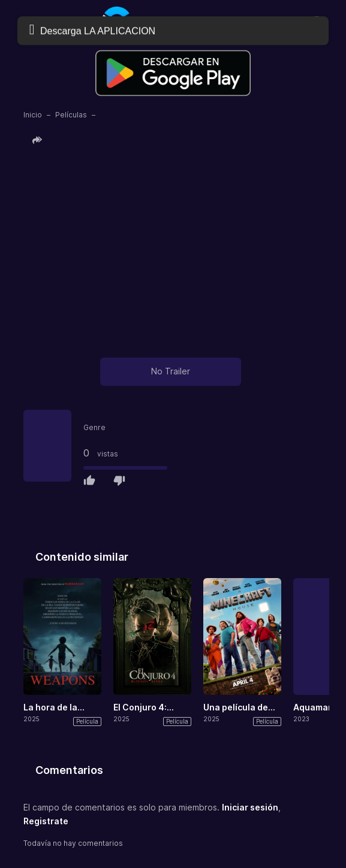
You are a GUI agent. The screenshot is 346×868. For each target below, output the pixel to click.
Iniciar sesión (250, 807)
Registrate (46, 821)
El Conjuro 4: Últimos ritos (140, 708)
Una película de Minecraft (236, 708)
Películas (71, 115)
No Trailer (171, 371)
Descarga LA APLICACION (92, 30)
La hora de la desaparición (51, 708)
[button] (39, 140)
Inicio (33, 115)
